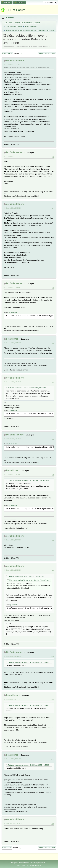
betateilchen (12, 339)
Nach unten (7, 54)
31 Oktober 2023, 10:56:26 (12, 570)
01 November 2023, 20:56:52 (13, 823)
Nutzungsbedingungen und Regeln (26, 863)
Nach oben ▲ (43, 863)
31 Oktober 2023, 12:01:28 (12, 759)
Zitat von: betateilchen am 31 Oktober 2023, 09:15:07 (27, 388)
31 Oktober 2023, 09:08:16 (12, 208)
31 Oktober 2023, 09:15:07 (12, 343)
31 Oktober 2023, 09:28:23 (12, 382)
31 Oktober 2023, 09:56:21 (12, 474)
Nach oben (7, 848)
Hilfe (12, 863)
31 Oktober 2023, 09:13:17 (12, 287)
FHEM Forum (16, 10)
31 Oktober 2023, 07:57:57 (12, 156)
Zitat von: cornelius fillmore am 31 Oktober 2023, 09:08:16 (28, 481)
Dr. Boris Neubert (15, 152)
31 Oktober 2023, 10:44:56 (12, 540)
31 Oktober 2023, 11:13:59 (12, 656)
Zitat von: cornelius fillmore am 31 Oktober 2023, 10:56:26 (28, 662)
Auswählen (13, 312)
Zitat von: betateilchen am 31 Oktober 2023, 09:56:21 (27, 576)
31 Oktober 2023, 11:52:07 (12, 699)
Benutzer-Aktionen (47, 54)
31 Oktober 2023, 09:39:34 (12, 439)
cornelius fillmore (15, 60)
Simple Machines (35, 865)
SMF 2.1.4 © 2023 (23, 865)
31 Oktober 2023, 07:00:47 (12, 64)
